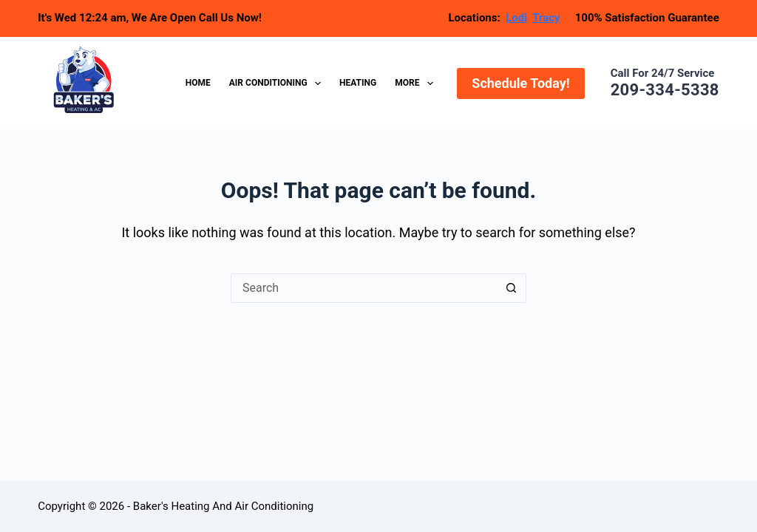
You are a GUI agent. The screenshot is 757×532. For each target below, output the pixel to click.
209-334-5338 (665, 90)
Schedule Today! (520, 83)
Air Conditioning (278, 83)
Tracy (546, 18)
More (417, 83)
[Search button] (512, 288)
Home (198, 83)
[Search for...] (364, 288)
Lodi (516, 18)
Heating (358, 83)
